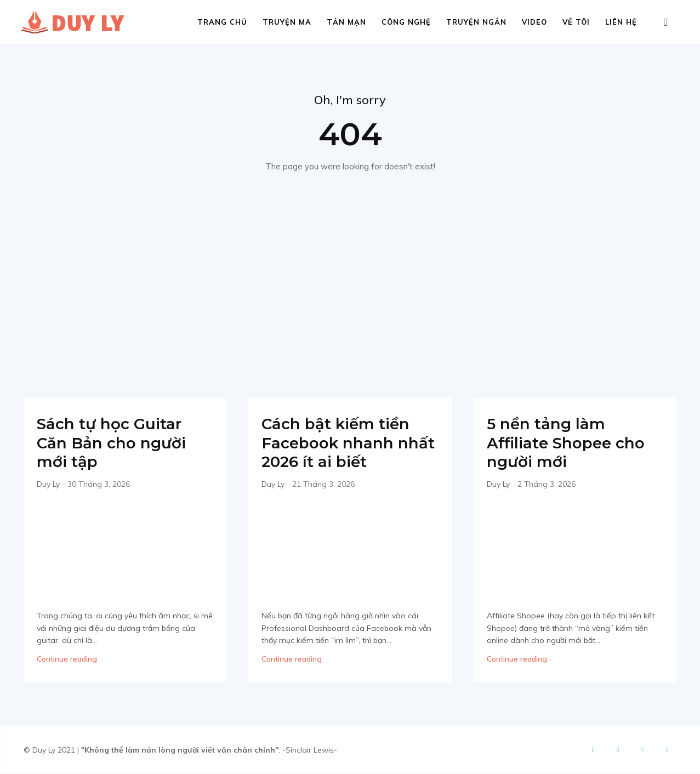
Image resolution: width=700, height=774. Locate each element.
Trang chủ (222, 22)
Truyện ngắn (476, 22)
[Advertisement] (350, 284)
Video (534, 22)
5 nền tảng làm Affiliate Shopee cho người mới (571, 443)
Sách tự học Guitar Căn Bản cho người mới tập (116, 443)
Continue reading (67, 660)
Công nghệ (406, 22)
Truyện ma (287, 22)
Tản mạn (346, 22)
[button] (666, 23)
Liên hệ (621, 22)
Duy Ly (48, 485)
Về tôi (576, 22)
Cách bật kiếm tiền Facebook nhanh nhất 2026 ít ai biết (341, 443)
